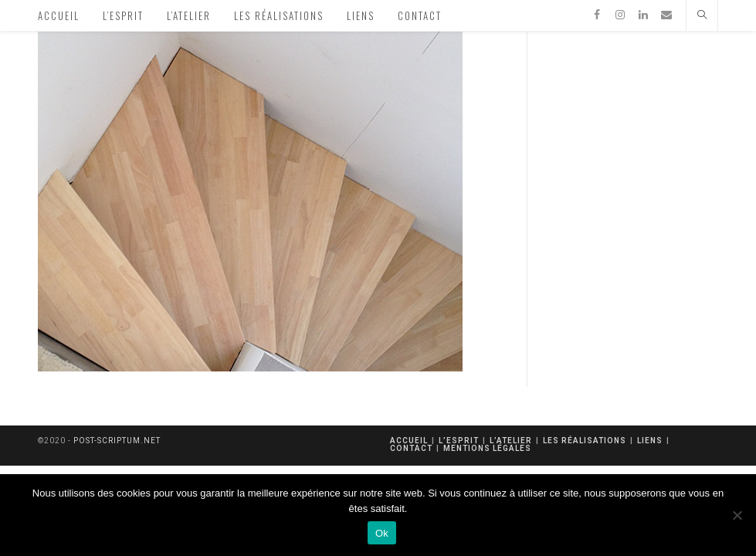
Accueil (409, 441)
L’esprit (459, 441)
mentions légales (487, 448)
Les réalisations (585, 441)
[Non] (737, 515)
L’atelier (511, 441)
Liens (650, 441)
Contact (411, 448)
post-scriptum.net (117, 441)
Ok (382, 533)
